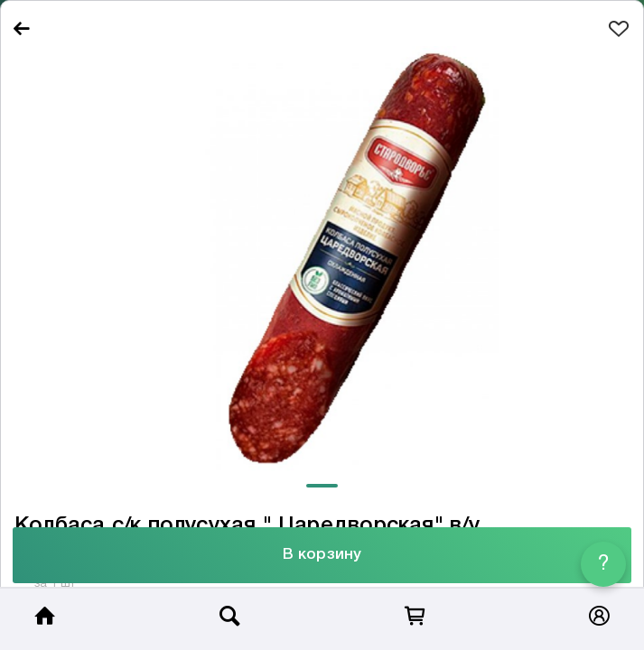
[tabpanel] (322, 260)
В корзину (322, 555)
